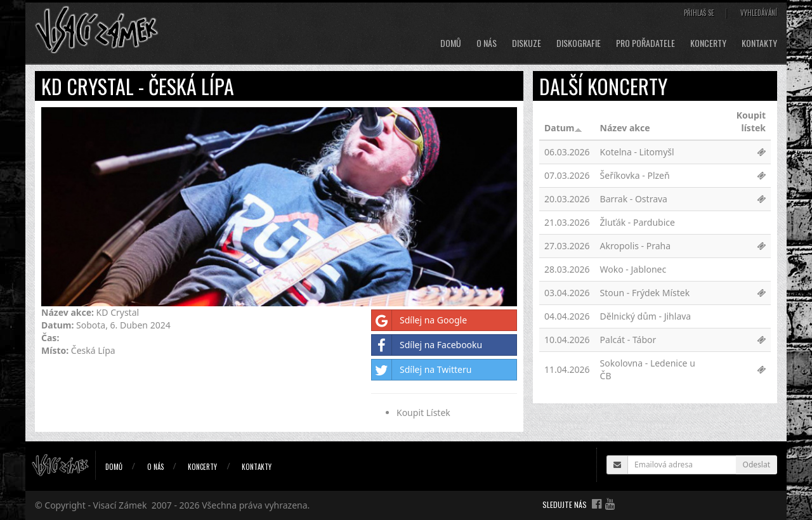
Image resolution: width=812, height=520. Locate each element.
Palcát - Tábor (628, 340)
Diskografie (579, 43)
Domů (451, 43)
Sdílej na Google (419, 320)
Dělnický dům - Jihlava (646, 316)
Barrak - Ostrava (634, 199)
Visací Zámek (120, 505)
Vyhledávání (759, 13)
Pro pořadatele (645, 43)
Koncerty (708, 43)
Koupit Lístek (423, 413)
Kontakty (759, 43)
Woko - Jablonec (633, 269)
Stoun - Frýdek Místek (645, 293)
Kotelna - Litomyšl (637, 152)
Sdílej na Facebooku (427, 345)
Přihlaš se (699, 13)
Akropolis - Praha (636, 246)
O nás (487, 43)
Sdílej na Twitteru (422, 370)
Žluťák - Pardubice (638, 222)
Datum (563, 128)
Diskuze (527, 43)
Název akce (625, 128)
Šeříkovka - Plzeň (635, 175)
